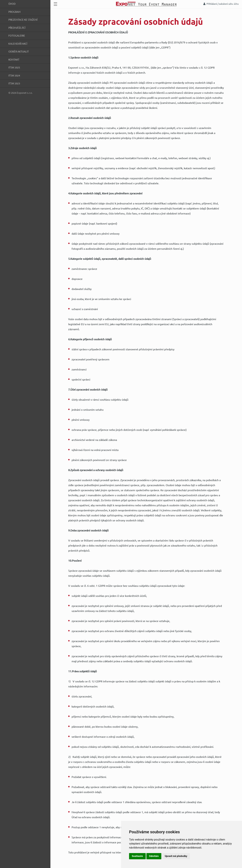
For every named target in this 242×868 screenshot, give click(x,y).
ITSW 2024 (14, 76)
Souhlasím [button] (137, 856)
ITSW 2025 (14, 67)
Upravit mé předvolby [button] (176, 856)
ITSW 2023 (14, 83)
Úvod (12, 4)
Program (14, 12)
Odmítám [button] (154, 856)
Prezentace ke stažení (23, 20)
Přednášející (17, 28)
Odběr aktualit (19, 52)
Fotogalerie (17, 36)
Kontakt (14, 60)
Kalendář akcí (18, 44)
